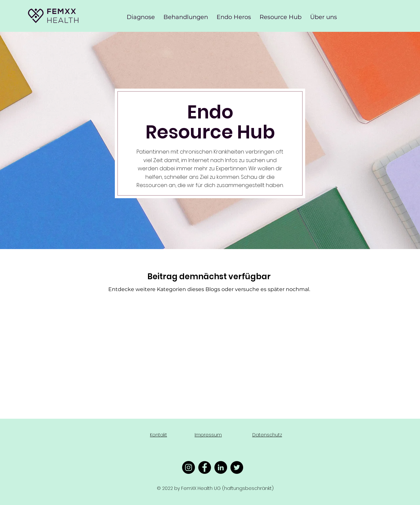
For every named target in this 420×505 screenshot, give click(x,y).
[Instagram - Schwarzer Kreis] (189, 467)
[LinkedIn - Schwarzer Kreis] (221, 467)
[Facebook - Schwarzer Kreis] (205, 467)
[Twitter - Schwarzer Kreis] (237, 467)
